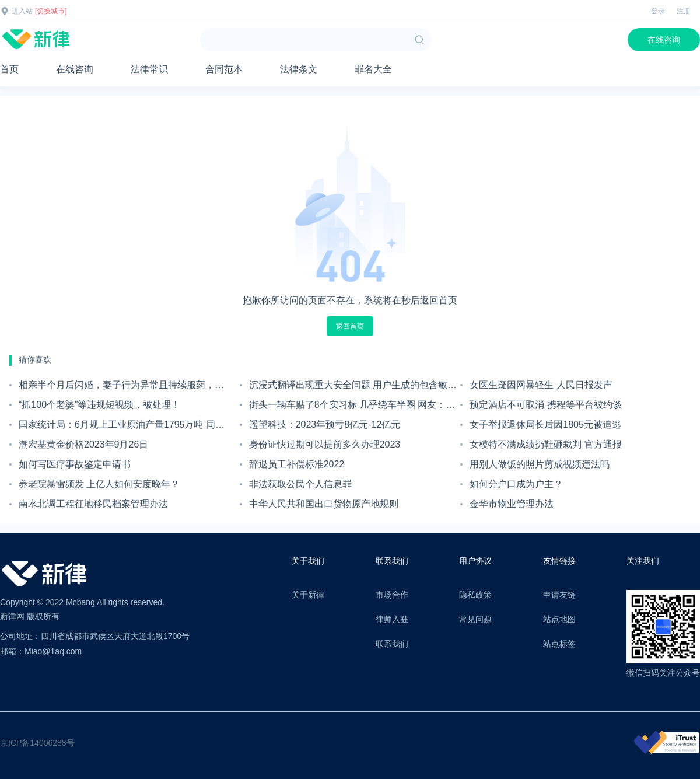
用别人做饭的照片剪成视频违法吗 (540, 464)
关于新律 (308, 595)
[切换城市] (51, 11)
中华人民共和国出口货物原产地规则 (324, 504)
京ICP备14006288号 (37, 743)
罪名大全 (373, 69)
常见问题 (475, 619)
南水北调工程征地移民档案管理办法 (93, 504)
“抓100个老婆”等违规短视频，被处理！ (99, 405)
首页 (9, 69)
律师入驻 (392, 619)
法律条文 (299, 69)
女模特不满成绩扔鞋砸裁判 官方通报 (545, 444)
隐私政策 (475, 595)
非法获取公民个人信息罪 (300, 484)
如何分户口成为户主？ (516, 484)
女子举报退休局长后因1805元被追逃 (545, 425)
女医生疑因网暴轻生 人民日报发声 (541, 385)
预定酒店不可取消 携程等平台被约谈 (545, 405)
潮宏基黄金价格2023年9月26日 (83, 444)
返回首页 (350, 326)
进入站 (22, 11)
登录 (658, 11)
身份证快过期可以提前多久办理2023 (325, 444)
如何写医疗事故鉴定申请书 (75, 464)
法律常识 (149, 69)
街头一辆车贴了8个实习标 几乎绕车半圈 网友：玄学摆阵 (352, 407)
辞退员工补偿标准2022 (297, 464)
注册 (684, 11)
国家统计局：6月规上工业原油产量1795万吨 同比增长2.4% (122, 427)
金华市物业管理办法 (512, 504)
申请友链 (559, 595)
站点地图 (559, 619)
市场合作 (392, 595)
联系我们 (392, 644)
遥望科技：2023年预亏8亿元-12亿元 (325, 425)
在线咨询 (664, 40)
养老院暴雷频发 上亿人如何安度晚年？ (99, 484)
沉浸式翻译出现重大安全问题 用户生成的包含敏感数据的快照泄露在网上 (353, 387)
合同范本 (224, 69)
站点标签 (559, 644)
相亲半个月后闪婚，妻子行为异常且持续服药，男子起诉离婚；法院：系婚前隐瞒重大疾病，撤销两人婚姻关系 (121, 387)
